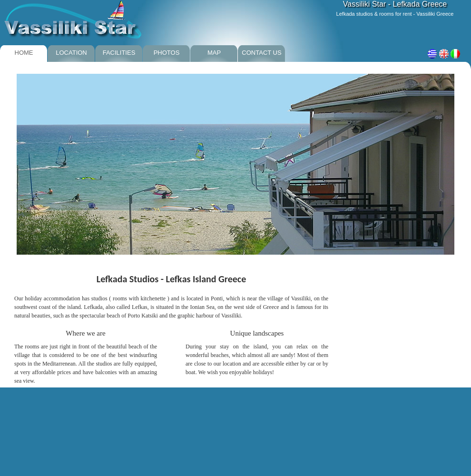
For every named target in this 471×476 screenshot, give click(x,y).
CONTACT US (261, 53)
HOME (24, 53)
